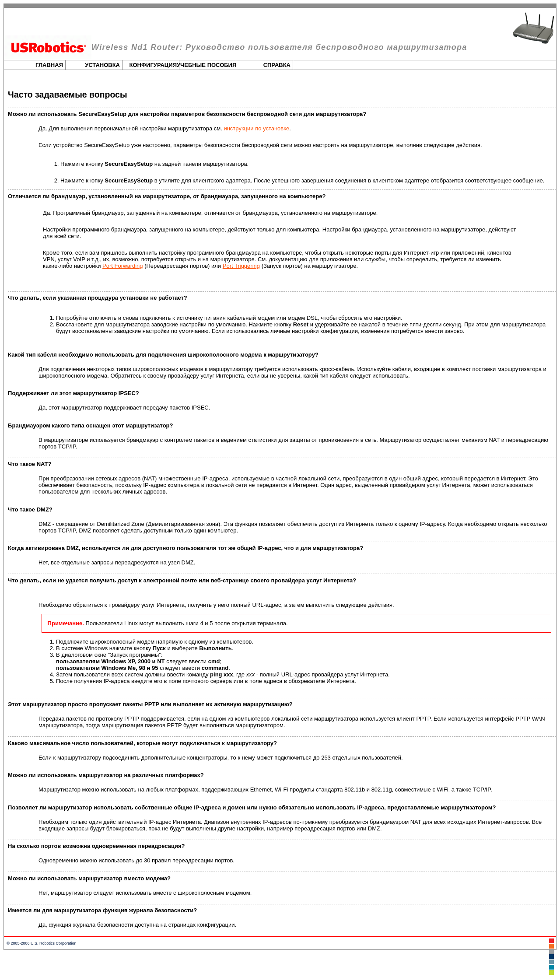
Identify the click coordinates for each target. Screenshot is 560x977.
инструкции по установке (256, 128)
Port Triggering (241, 266)
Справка (277, 65)
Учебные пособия (206, 65)
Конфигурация (153, 65)
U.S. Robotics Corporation (54, 943)
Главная (49, 65)
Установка (102, 65)
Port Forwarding (122, 266)
